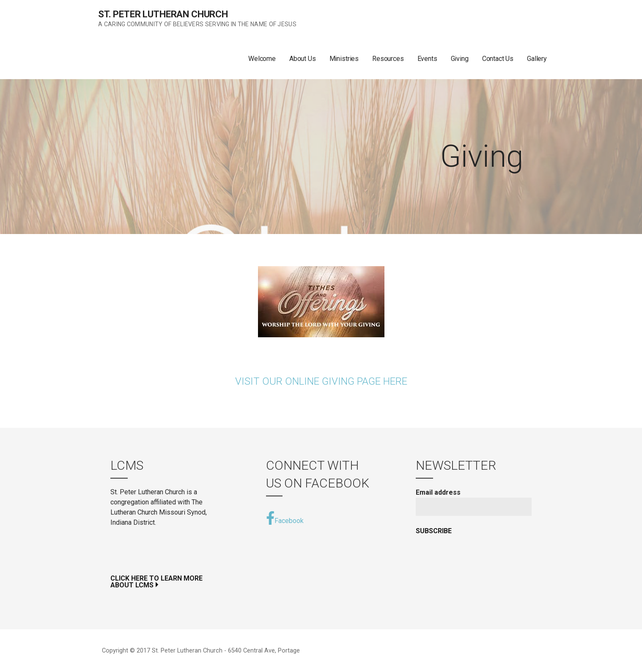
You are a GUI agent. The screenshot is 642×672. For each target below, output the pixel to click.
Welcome (262, 59)
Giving (460, 59)
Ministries (344, 59)
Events (427, 59)
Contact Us (498, 59)
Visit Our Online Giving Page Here (321, 381)
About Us (303, 59)
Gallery (537, 59)
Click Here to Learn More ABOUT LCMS (156, 582)
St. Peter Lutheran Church (163, 14)
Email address (438, 492)
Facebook (285, 518)
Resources (388, 59)
